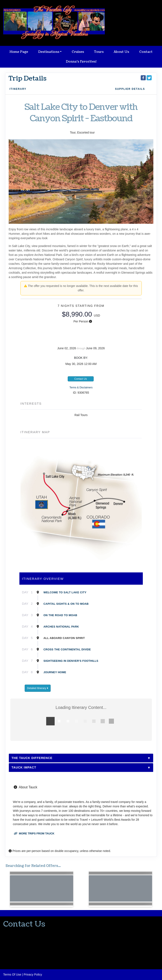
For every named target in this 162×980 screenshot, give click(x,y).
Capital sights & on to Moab (66, 604)
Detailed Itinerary (38, 688)
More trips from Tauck (34, 833)
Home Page (19, 52)
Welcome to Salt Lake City (65, 592)
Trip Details (28, 78)
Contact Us (80, 379)
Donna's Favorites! (81, 62)
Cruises (78, 52)
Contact (146, 52)
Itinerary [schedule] (18, 89)
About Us (121, 52)
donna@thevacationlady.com (22, 940)
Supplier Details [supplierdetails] (130, 89)
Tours (99, 52)
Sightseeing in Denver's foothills (71, 661)
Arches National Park (61, 627)
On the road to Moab (60, 615)
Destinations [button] (49, 52)
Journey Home (55, 672)
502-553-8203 (12, 932)
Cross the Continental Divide (67, 649)
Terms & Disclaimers (81, 388)
